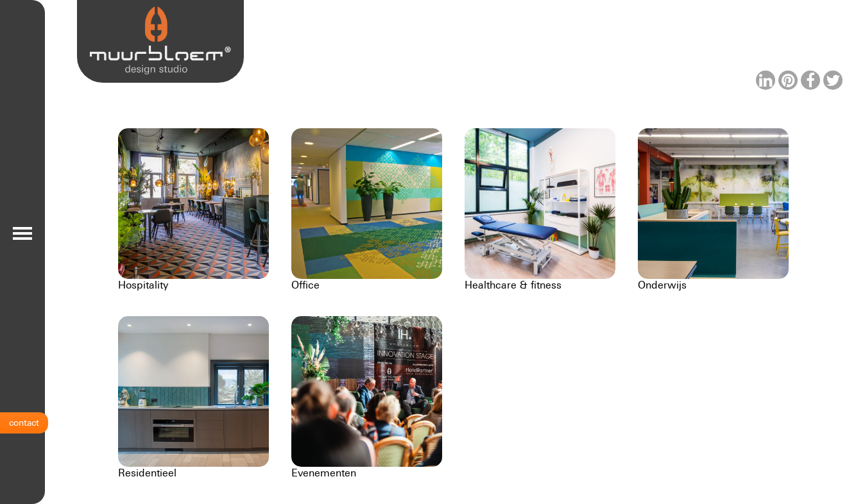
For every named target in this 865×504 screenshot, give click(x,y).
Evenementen (324, 473)
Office (305, 285)
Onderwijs (662, 285)
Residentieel (147, 473)
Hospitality (143, 285)
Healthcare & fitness (513, 285)
